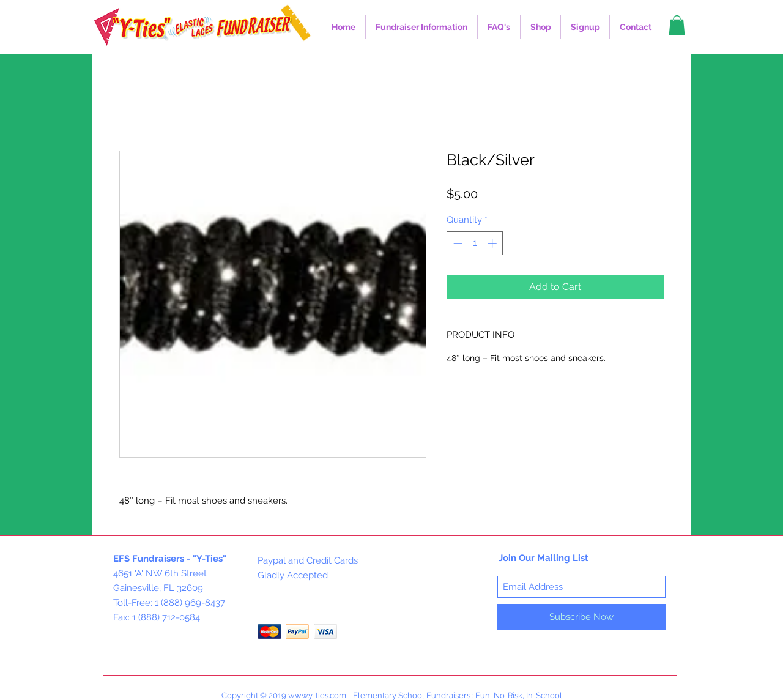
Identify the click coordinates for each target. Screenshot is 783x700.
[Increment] (493, 243)
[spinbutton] (475, 243)
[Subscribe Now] (581, 617)
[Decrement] (457, 243)
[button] (421, 27)
